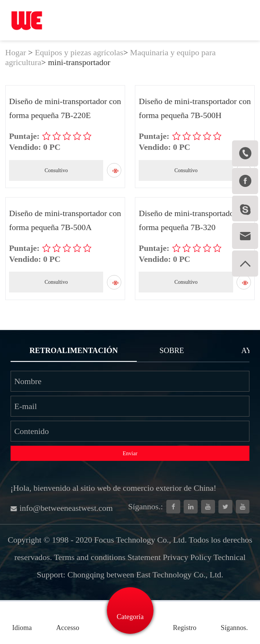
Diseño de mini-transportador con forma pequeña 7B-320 (195, 220)
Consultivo (56, 170)
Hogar (16, 52)
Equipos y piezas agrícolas (79, 52)
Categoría (130, 617)
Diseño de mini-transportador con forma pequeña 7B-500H (195, 108)
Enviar (130, 453)
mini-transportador (79, 62)
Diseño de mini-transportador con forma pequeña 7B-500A (65, 220)
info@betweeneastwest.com (62, 508)
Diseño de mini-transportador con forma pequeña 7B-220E (65, 108)
